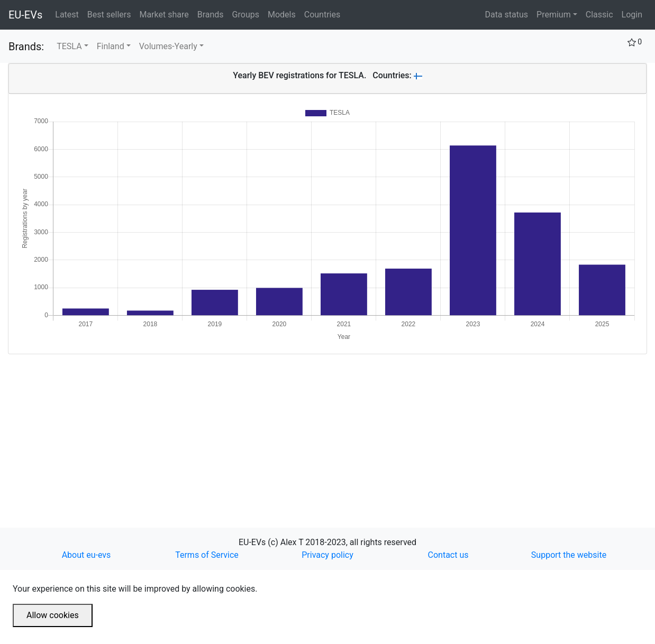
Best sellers (111, 14)
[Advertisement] (325, 428)
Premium (554, 15)
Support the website (569, 555)
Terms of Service (207, 555)
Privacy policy (327, 555)
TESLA (69, 46)
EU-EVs (25, 15)
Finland (111, 46)
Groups (248, 14)
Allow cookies (53, 615)
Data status (506, 15)
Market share (166, 14)
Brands (213, 14)
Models (284, 14)
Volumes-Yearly (168, 46)
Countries (322, 15)
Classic (599, 15)
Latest (69, 14)
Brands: (26, 47)
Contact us (448, 555)
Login (632, 15)
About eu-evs (87, 555)
